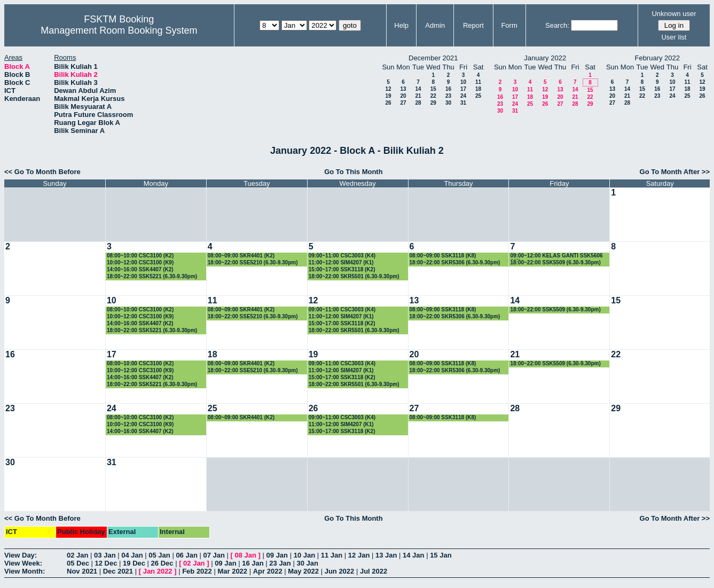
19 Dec (134, 563)
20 (403, 96)
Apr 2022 (268, 571)
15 (433, 89)
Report (473, 25)
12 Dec (106, 563)
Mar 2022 (232, 571)
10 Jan (304, 555)
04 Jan (132, 555)
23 (448, 96)
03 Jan (105, 555)
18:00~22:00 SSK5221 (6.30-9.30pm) (152, 276)
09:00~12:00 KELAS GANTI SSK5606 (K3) (556, 256)
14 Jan (413, 555)
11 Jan (332, 555)
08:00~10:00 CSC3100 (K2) (140, 256)
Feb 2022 (197, 571)
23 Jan (280, 563)
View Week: (23, 563)
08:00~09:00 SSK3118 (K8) (443, 256)
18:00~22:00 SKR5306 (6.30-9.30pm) (455, 262)
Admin (435, 25)
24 (463, 96)
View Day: (21, 555)
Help (401, 25)
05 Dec (78, 563)
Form (509, 25)
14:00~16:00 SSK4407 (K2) (140, 269)
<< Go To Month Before (42, 172)
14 (418, 89)
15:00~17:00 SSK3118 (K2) (342, 269)
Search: (557, 25)
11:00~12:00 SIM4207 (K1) (341, 262)
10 (463, 82)
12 (388, 89)
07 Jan (214, 555)
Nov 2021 (82, 571)
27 (403, 103)
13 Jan (386, 555)
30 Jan (307, 563)
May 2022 (303, 571)
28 (418, 103)
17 (463, 89)
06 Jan (186, 555)
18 (478, 89)
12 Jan (359, 555)
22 (433, 96)
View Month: (25, 571)
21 (418, 96)
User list (674, 37)
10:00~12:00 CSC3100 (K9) (140, 262)
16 (448, 89)
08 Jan (246, 555)
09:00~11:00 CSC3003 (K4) (342, 256)
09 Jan (277, 555)
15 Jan (441, 555)
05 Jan (159, 555)
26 (388, 103)
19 (388, 96)
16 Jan (253, 563)
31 (463, 103)
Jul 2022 (374, 571)
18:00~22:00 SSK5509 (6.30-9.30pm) (555, 262)
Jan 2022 (158, 571)
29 (433, 103)
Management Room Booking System (119, 30)
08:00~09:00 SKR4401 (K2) (241, 256)
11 (478, 82)
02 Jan (77, 555)
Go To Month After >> (675, 172)
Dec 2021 (118, 571)
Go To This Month (354, 172)
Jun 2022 (340, 571)
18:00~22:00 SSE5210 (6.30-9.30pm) (253, 262)
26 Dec (162, 563)
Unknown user (674, 14)
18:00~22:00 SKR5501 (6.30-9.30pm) (354, 276)
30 (448, 103)
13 (403, 89)
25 (478, 96)
